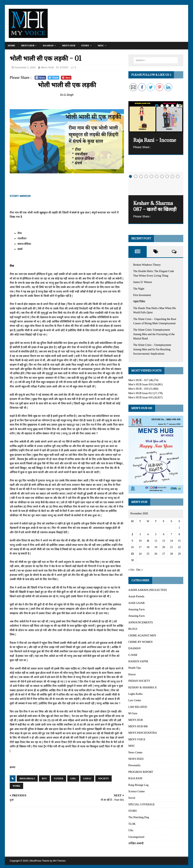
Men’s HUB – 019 (138, 389)
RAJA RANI (135, 778)
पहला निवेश (139, 302)
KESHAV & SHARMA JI (143, 687)
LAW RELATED (138, 707)
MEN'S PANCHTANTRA (143, 733)
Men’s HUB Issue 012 (141, 393)
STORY (85, 46)
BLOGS (133, 629)
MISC (101, 46)
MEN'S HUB (136, 720)
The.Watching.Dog (139, 817)
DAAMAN (48, 46)
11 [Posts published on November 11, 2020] (148, 541)
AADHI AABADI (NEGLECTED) (148, 590)
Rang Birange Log (138, 785)
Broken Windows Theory (147, 265)
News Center (136, 752)
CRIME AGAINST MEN (142, 636)
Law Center (135, 700)
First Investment (142, 295)
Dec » (140, 570)
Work (16, 786)
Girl (73, 778)
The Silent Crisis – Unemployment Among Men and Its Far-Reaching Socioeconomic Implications (152, 349)
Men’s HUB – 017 (138, 380)
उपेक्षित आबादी (136, 843)
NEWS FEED (136, 759)
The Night (139, 289)
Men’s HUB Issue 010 (141, 384)
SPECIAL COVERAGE (142, 804)
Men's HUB (47, 67)
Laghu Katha (136, 694)
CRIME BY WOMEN (140, 642)
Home (11, 46)
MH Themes (59, 861)
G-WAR (133, 655)
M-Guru (133, 713)
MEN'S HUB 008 (138, 726)
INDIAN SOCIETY (139, 681)
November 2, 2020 (25, 67)
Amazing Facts (137, 609)
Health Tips (135, 668)
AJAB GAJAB (137, 603)
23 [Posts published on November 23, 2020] (132, 554)
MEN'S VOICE (137, 739)
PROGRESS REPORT (141, 772)
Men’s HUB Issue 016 (141, 398)
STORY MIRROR (20, 196)
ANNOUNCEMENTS (141, 622)
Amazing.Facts (137, 616)
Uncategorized (136, 837)
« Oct (131, 570)
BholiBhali (27, 778)
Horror (132, 674)
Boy (44, 778)
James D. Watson (143, 282)
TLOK (132, 824)
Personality (135, 765)
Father (59, 778)
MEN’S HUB (69, 46)
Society (104, 778)
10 (178, 176)
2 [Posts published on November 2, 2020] (132, 534)
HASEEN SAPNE (138, 661)
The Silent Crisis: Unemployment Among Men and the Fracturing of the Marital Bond (154, 334)
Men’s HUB (28, 46)
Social (132, 798)
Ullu (131, 830)
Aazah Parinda (136, 596)
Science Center (137, 791)
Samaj (87, 778)
